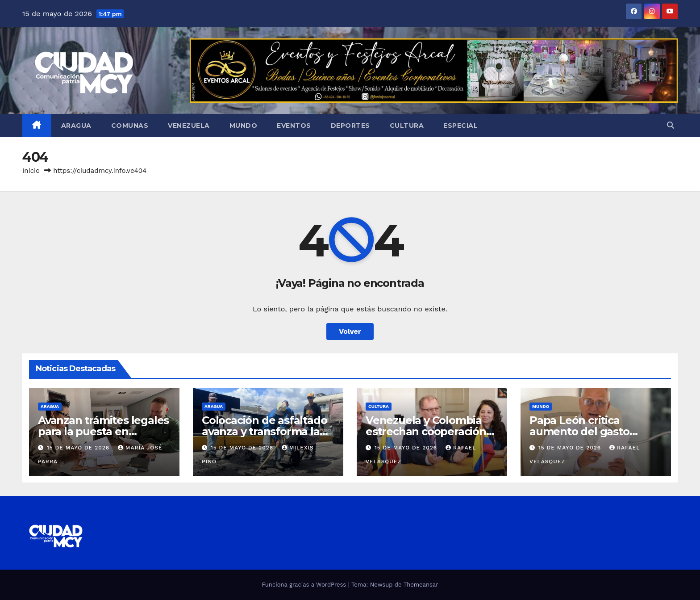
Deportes (350, 126)
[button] (671, 125)
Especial (460, 126)
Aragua (76, 126)
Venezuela (189, 126)
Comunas (130, 126)
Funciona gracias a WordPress (305, 585)
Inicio (31, 171)
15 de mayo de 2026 (79, 448)
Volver (350, 331)
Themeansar (421, 585)
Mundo (244, 126)
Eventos (294, 126)
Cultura (407, 126)
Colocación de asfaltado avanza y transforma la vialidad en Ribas (264, 431)
